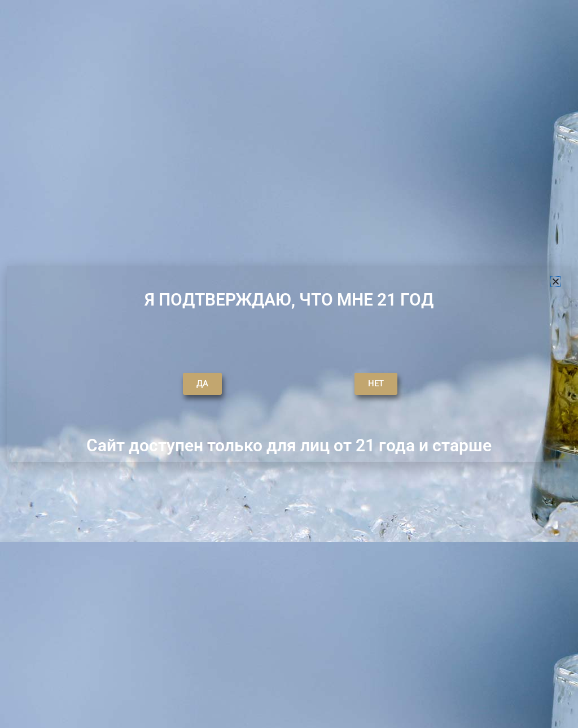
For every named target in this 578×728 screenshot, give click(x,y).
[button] (556, 282)
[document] (289, 364)
